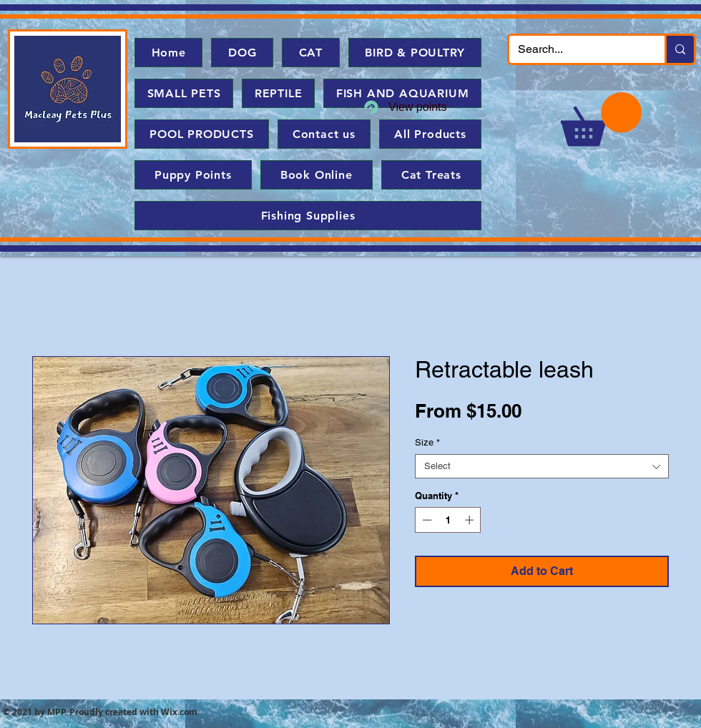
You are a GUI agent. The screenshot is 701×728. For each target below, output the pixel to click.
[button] (601, 119)
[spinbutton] (448, 520)
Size (427, 442)
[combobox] (542, 466)
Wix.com (179, 712)
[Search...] (576, 49)
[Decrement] (426, 520)
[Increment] (471, 520)
